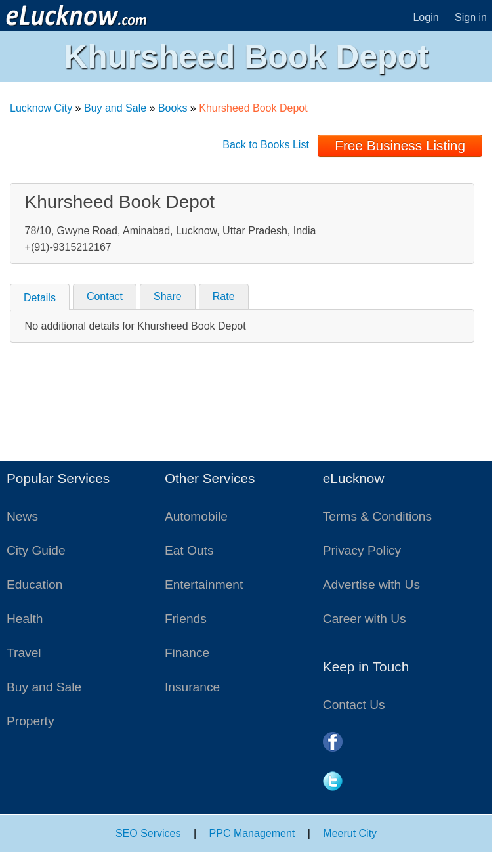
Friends (186, 619)
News (22, 516)
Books (173, 108)
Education (34, 585)
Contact (105, 296)
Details (40, 298)
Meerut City (350, 833)
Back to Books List (266, 145)
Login (426, 17)
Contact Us (354, 705)
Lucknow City (41, 108)
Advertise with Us (371, 585)
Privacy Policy (362, 550)
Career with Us (365, 619)
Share (168, 296)
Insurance (192, 687)
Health (25, 619)
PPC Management (252, 833)
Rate (224, 296)
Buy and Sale (115, 108)
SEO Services (148, 833)
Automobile (196, 516)
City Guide (36, 550)
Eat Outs (189, 550)
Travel (24, 653)
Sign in (471, 17)
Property (31, 721)
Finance (187, 653)
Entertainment (204, 585)
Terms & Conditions (377, 516)
